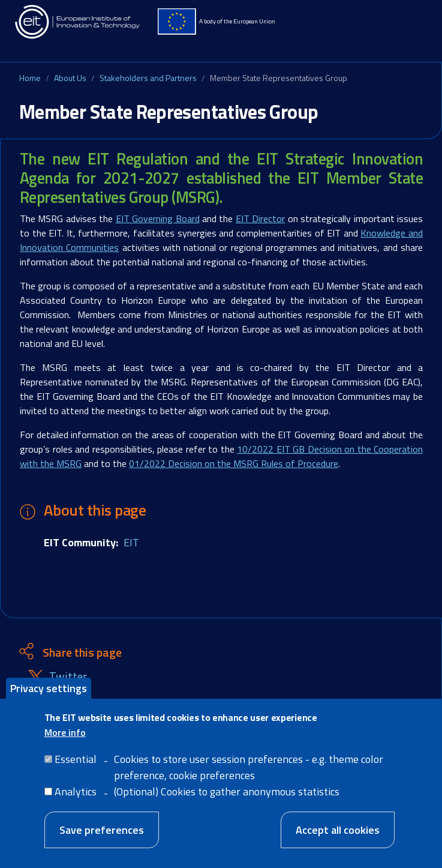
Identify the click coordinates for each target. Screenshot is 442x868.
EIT (131, 542)
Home (30, 78)
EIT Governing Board (158, 219)
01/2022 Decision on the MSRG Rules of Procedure (234, 463)
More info (65, 732)
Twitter (68, 677)
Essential (76, 759)
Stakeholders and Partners (148, 78)
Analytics (76, 791)
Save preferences (102, 830)
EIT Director (260, 219)
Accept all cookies (338, 830)
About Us (70, 78)
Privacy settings (49, 688)
